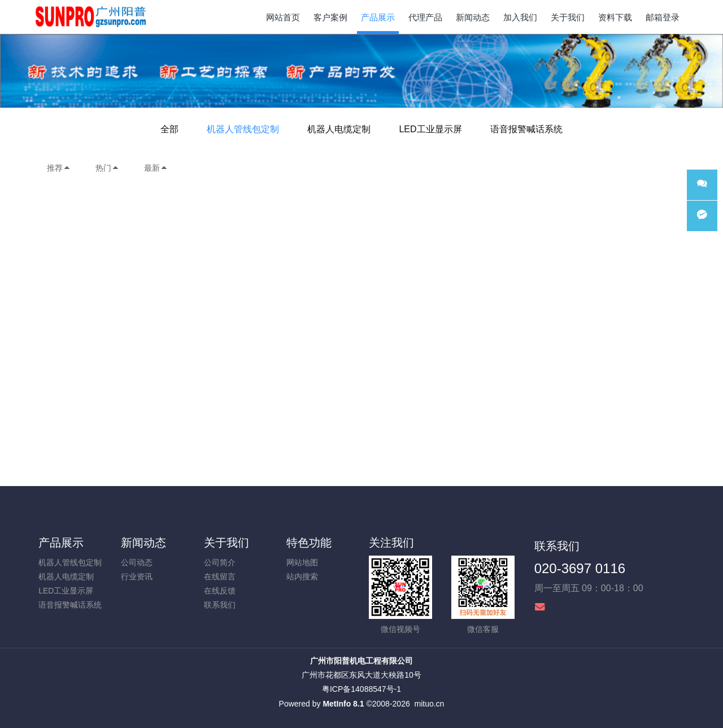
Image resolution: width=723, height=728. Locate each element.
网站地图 (302, 562)
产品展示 (61, 543)
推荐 (59, 168)
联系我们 (220, 605)
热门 (107, 168)
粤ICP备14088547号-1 (361, 689)
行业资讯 (137, 577)
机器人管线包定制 (243, 129)
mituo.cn (429, 704)
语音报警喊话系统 (526, 129)
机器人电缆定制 (339, 129)
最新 (156, 168)
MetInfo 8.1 (343, 704)
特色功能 (309, 543)
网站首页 (283, 17)
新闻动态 (143, 543)
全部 (169, 129)
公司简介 (220, 562)
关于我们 (227, 543)
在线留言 (220, 577)
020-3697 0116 (580, 568)
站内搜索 (302, 577)
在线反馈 (220, 591)
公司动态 (137, 562)
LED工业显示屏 (430, 129)
